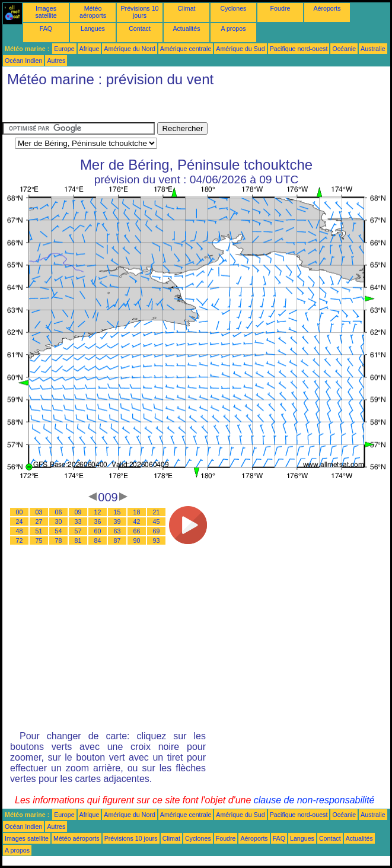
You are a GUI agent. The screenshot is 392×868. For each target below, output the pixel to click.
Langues (93, 28)
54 (59, 531)
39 (117, 522)
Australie (373, 49)
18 (137, 512)
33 (78, 522)
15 (117, 512)
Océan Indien (23, 61)
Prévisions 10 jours (140, 12)
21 (157, 512)
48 (20, 531)
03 (39, 512)
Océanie (344, 49)
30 (59, 522)
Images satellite (46, 12)
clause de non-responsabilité (314, 800)
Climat (186, 8)
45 (157, 522)
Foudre (281, 8)
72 (20, 540)
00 (20, 512)
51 (39, 531)
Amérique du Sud (240, 49)
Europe (64, 49)
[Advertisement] (97, 107)
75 (39, 540)
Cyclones (234, 8)
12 (98, 512)
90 (137, 540)
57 (78, 531)
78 (59, 540)
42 (137, 522)
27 (39, 522)
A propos (233, 28)
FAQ (46, 28)
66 (137, 531)
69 (157, 531)
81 (78, 540)
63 (117, 531)
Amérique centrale (186, 49)
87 (117, 540)
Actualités (186, 28)
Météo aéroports (93, 12)
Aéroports (327, 8)
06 (59, 512)
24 (20, 522)
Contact (140, 28)
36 (98, 522)
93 (157, 540)
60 (98, 531)
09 (78, 512)
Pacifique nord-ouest (299, 49)
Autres (56, 61)
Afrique (90, 49)
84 (98, 540)
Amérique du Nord (129, 49)
